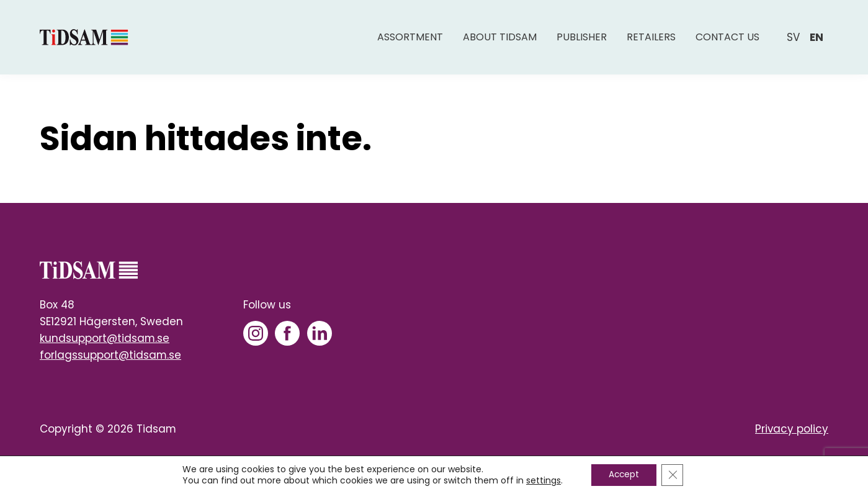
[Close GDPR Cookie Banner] (674, 475)
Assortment (410, 42)
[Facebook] (287, 333)
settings (542, 480)
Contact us (727, 42)
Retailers (651, 42)
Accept (623, 475)
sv (793, 42)
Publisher (582, 42)
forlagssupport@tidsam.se (110, 355)
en (817, 42)
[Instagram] (256, 333)
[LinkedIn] (320, 333)
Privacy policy (792, 429)
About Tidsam (500, 42)
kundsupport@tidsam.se (105, 338)
